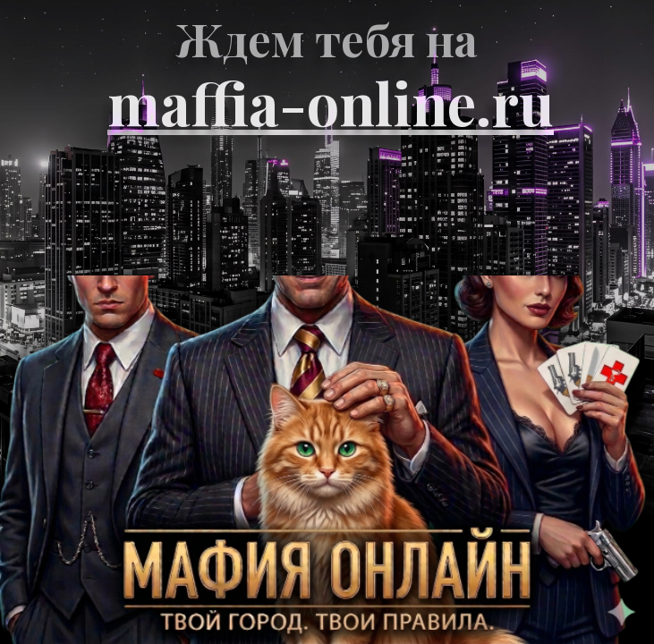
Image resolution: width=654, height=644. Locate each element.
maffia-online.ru (331, 102)
